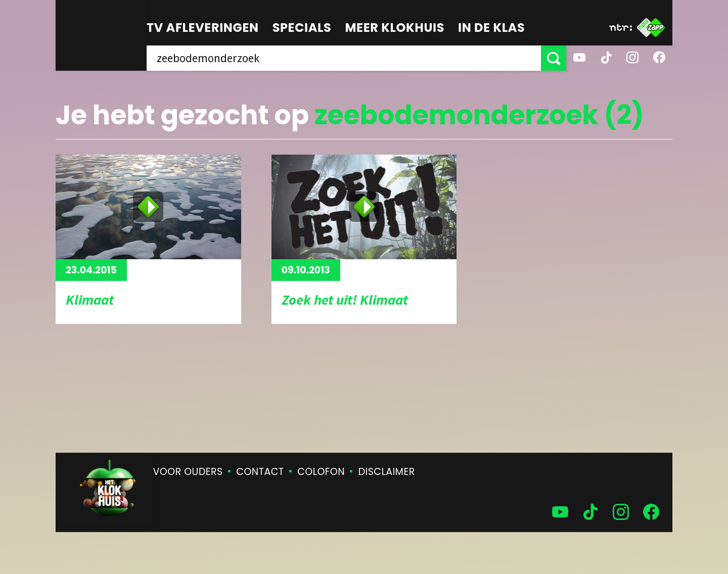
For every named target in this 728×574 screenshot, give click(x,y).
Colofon (321, 472)
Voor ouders (188, 472)
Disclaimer (387, 472)
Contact (260, 472)
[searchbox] (344, 58)
